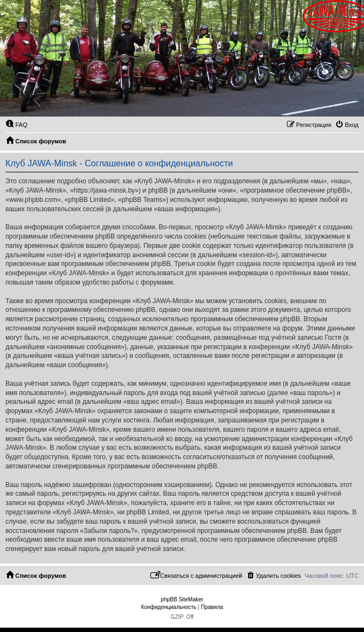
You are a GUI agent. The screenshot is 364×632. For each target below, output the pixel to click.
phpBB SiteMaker (182, 599)
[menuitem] (16, 125)
